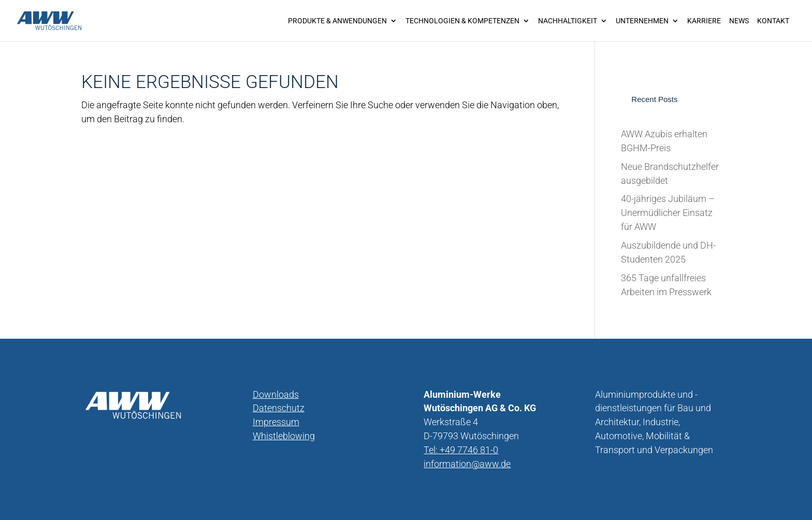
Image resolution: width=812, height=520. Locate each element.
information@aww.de (467, 464)
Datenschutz (279, 408)
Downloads (276, 394)
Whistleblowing (284, 436)
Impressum (276, 422)
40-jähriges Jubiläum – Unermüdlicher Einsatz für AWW (668, 213)
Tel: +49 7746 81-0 (461, 450)
